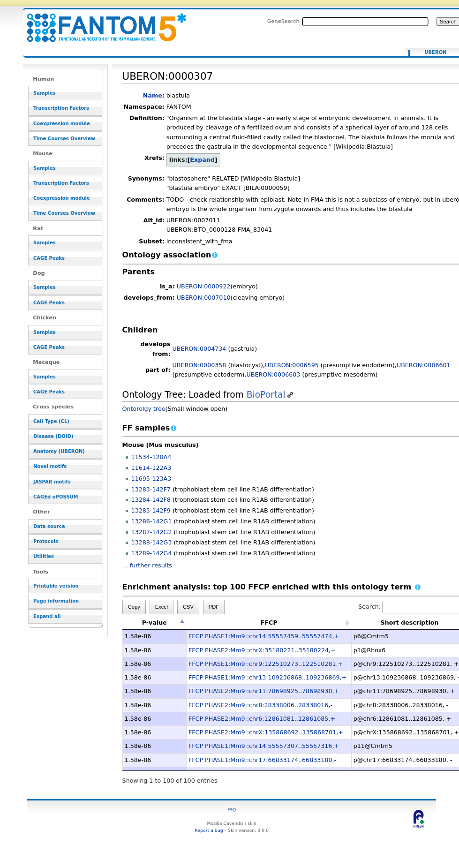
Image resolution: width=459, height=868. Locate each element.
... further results (147, 565)
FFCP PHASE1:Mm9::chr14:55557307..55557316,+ (264, 746)
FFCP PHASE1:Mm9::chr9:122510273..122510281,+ (266, 664)
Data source (49, 526)
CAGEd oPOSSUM (56, 497)
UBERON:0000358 (199, 365)
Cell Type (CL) (51, 421)
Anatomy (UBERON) (59, 451)
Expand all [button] (47, 616)
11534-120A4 (151, 457)
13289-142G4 (152, 553)
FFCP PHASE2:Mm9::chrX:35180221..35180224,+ (262, 650)
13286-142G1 (152, 521)
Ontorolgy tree (144, 409)
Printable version (56, 586)
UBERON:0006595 (292, 365)
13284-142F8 (151, 500)
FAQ (232, 810)
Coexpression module (62, 124)
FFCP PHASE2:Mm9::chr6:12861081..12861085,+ (262, 719)
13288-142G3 (152, 542)
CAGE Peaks (49, 258)
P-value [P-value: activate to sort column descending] (154, 623)
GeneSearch (283, 21)
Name (153, 95)
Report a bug (209, 830)
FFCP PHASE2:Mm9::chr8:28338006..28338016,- (260, 705)
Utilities (44, 556)
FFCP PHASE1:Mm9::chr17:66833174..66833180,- (262, 760)
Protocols (46, 541)
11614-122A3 (151, 468)
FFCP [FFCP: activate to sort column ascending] (269, 623)
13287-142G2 (152, 532)
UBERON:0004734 (199, 349)
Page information (56, 601)
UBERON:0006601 (424, 365)
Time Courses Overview (64, 139)
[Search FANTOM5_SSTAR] (365, 22)
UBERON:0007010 (204, 298)
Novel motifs (50, 466)
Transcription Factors (61, 108)
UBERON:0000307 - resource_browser (101, 22)
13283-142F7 (151, 489)
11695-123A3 (151, 479)
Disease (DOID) (53, 436)
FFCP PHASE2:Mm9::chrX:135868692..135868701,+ (266, 732)
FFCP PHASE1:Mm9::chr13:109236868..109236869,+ (267, 677)
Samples (45, 93)
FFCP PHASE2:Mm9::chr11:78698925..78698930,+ (264, 691)
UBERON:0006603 (274, 374)
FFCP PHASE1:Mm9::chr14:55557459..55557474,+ (264, 636)
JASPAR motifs (52, 482)
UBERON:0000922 (204, 286)
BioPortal (266, 395)
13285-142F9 (151, 510)
